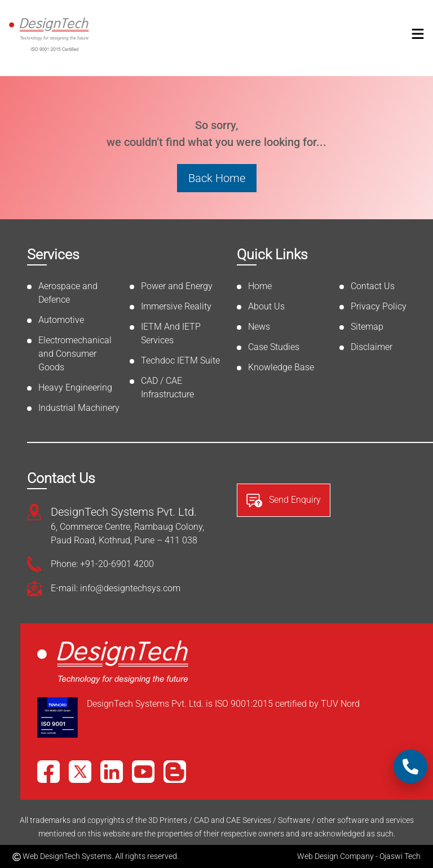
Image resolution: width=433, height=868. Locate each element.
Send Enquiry (284, 501)
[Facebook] (48, 772)
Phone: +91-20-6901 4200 (102, 564)
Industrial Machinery (79, 408)
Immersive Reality (176, 306)
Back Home (217, 178)
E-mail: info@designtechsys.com (116, 588)
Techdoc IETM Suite (180, 360)
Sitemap (367, 327)
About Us (266, 306)
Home (260, 286)
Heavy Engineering (75, 387)
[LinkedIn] (112, 772)
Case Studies (274, 347)
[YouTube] (143, 772)
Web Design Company (335, 856)
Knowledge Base (281, 367)
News (259, 327)
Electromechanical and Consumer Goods (75, 354)
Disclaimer (372, 347)
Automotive (61, 320)
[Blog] (175, 772)
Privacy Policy (379, 306)
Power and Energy (177, 286)
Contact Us (373, 286)
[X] (80, 772)
